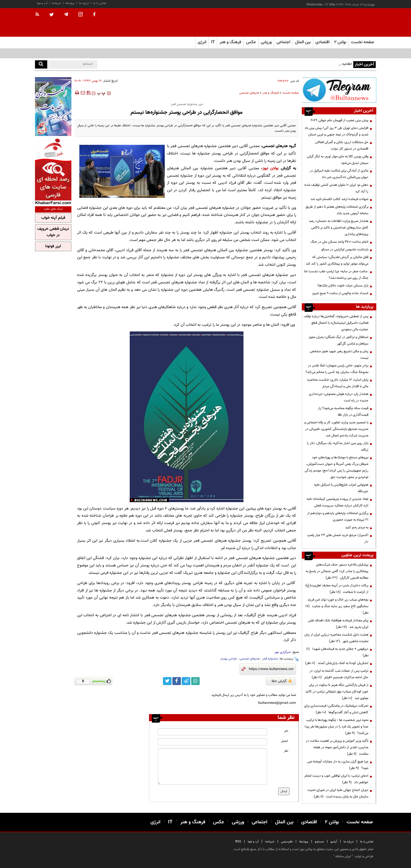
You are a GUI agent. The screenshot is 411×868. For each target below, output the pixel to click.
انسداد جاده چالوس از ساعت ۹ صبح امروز (340, 293)
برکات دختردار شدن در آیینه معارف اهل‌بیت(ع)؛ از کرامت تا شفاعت (337, 589)
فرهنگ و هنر (271, 93)
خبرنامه (56, 3)
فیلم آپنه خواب (53, 218)
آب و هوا (42, 3)
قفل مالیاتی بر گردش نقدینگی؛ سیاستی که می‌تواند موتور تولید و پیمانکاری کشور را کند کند (337, 260)
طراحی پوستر (228, 659)
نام (286, 731)
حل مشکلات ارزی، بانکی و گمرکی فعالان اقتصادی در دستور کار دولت (342, 146)
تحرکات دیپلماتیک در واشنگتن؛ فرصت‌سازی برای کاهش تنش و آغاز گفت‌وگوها (336, 709)
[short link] (271, 669)
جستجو (319, 842)
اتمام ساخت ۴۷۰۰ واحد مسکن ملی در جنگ (339, 242)
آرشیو (334, 842)
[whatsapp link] (195, 681)
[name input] (212, 732)
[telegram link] (186, 681)
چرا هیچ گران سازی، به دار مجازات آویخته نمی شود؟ (338, 765)
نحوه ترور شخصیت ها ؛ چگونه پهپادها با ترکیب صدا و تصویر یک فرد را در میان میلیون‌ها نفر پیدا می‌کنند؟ (336, 727)
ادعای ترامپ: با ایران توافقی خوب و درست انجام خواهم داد (336, 779)
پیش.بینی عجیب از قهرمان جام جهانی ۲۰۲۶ (339, 120)
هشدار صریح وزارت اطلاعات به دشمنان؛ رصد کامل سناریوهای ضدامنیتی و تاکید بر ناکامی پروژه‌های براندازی (339, 228)
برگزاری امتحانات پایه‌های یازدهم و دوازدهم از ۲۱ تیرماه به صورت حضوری (338, 517)
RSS (238, 842)
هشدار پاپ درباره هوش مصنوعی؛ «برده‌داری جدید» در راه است (339, 397)
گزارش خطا (282, 681)
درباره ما (84, 3)
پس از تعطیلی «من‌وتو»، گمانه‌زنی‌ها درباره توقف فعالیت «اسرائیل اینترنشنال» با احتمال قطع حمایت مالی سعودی (336, 323)
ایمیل (285, 741)
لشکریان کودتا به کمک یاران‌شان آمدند (337, 663)
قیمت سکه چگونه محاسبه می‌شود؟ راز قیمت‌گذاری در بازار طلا (343, 412)
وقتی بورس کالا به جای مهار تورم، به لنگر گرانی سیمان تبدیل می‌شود (338, 160)
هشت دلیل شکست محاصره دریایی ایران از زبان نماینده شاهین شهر (336, 638)
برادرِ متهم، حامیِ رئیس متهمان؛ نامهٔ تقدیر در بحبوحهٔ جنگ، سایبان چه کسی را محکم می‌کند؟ (337, 369)
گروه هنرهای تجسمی (279, 146)
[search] (41, 64)
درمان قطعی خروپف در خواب (53, 232)
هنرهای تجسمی (249, 93)
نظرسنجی (287, 842)
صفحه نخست (363, 42)
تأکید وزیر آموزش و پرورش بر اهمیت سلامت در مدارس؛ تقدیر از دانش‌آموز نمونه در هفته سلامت (337, 747)
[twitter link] (167, 681)
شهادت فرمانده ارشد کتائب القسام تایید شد (339, 199)
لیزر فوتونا (53, 246)
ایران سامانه (343, 856)
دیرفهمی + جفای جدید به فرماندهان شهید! (337, 652)
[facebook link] (177, 681)
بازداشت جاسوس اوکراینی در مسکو (345, 250)
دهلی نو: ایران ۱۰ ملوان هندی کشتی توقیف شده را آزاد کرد (336, 188)
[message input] (212, 766)
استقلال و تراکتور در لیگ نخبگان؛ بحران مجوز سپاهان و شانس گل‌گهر (338, 340)
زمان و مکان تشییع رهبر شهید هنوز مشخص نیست (339, 355)
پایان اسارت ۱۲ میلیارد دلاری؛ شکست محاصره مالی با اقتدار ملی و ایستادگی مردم (338, 383)
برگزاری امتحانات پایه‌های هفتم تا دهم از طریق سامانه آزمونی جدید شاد (337, 210)
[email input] (212, 742)
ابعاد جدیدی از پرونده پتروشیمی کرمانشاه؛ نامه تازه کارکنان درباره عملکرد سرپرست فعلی (337, 502)
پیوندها (70, 3)
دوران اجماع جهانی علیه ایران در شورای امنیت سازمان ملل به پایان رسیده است (338, 793)
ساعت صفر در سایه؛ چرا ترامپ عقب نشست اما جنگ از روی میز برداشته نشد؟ (336, 275)
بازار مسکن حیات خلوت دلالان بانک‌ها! (343, 286)
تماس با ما (100, 3)
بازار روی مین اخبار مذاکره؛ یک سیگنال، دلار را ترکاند (338, 447)
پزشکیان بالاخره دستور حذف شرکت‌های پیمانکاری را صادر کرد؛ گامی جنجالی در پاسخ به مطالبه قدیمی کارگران (337, 571)
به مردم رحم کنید (357, 527)
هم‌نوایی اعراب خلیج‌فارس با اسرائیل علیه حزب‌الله (341, 488)
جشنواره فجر (270, 659)
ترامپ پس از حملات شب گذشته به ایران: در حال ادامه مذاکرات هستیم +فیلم (339, 674)
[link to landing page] (348, 23)
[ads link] (339, 90)
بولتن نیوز (270, 168)
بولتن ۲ (340, 42)
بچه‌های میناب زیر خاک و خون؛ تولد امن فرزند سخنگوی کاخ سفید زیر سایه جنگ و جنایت (337, 606)
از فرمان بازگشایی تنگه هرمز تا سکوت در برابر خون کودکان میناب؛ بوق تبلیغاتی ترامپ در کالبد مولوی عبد (337, 692)
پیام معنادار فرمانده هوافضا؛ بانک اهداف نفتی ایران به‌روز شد (338, 624)
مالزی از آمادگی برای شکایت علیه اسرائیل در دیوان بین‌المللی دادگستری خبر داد (339, 174)
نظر (286, 751)
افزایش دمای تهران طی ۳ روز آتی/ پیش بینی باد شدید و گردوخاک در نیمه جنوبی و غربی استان (336, 131)
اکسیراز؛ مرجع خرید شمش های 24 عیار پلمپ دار (338, 538)
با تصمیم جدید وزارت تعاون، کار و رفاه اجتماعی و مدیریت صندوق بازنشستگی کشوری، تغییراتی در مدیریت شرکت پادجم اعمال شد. (336, 429)
